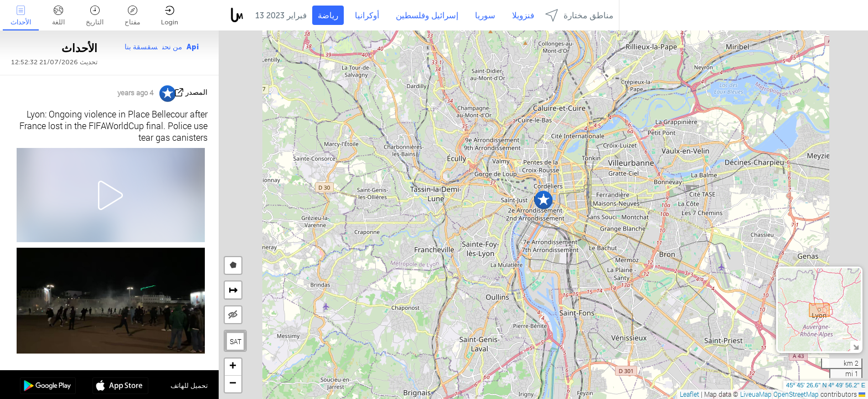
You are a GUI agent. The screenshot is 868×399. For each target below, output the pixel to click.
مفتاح (132, 16)
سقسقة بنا (141, 47)
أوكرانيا (367, 16)
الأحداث (21, 16)
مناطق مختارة (579, 15)
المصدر (197, 92)
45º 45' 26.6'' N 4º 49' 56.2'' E (826, 385)
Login (170, 16)
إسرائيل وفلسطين (427, 16)
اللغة (58, 16)
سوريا (485, 16)
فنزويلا (523, 16)
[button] (543, 200)
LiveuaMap (756, 394)
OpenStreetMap (796, 394)
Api (193, 47)
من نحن (172, 47)
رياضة (328, 16)
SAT (236, 341)
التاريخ (95, 16)
